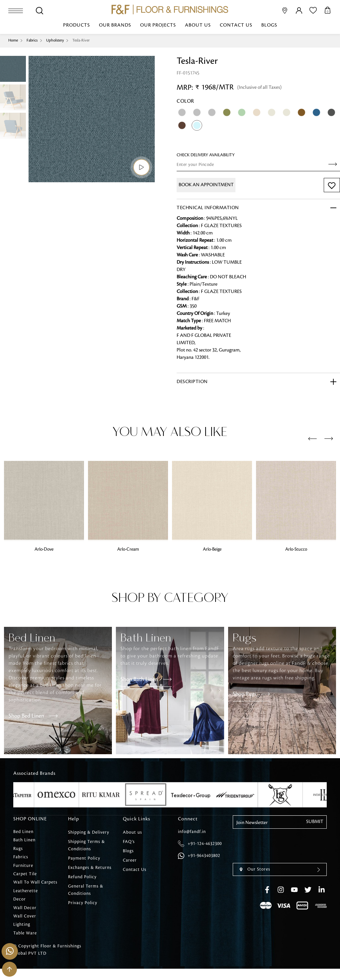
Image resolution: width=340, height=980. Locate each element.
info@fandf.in (192, 832)
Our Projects (158, 26)
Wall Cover (25, 925)
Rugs (18, 851)
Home (14, 40)
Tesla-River (87, 40)
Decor (20, 907)
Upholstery (59, 40)
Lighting (22, 935)
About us (198, 26)
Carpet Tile (25, 879)
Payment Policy (84, 858)
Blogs (269, 26)
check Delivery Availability (206, 155)
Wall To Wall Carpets (35, 888)
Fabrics (34, 40)
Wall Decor (25, 916)
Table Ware (25, 944)
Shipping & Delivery (89, 832)
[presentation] (312, 439)
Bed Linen (23, 832)
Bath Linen (24, 842)
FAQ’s (129, 842)
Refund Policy (82, 877)
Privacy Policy (83, 903)
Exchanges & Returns (90, 868)
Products (77, 26)
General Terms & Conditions (86, 890)
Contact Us (236, 26)
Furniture (23, 870)
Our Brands (115, 26)
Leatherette (26, 898)
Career (130, 860)
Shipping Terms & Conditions (86, 845)
